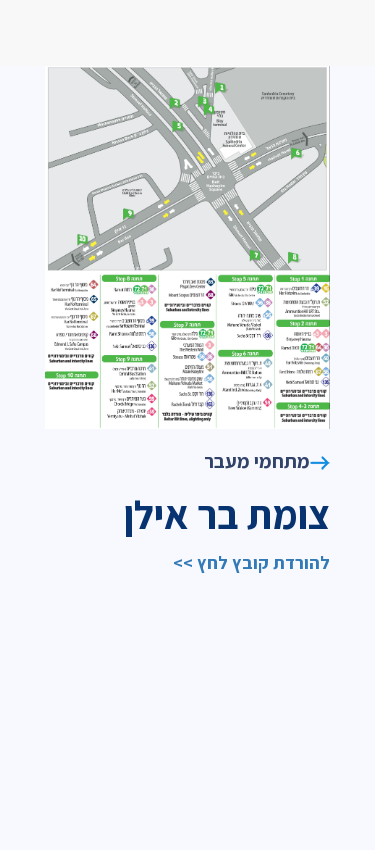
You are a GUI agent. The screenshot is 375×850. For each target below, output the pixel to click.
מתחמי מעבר (267, 461)
